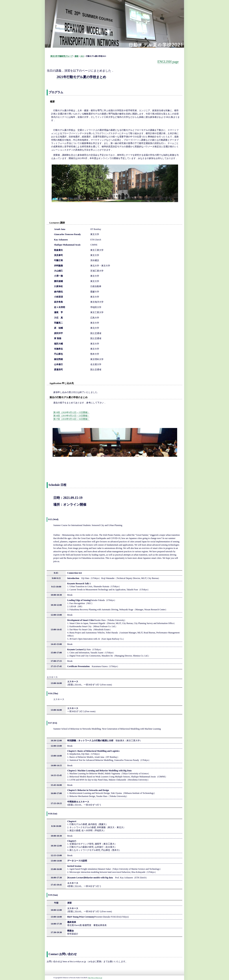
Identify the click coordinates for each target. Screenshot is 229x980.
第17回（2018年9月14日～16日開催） (71, 419)
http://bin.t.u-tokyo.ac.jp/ (95, 978)
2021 (82, 56)
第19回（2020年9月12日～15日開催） (71, 412)
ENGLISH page (168, 62)
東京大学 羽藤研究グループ (62, 56)
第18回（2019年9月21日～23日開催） (71, 416)
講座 (77, 56)
